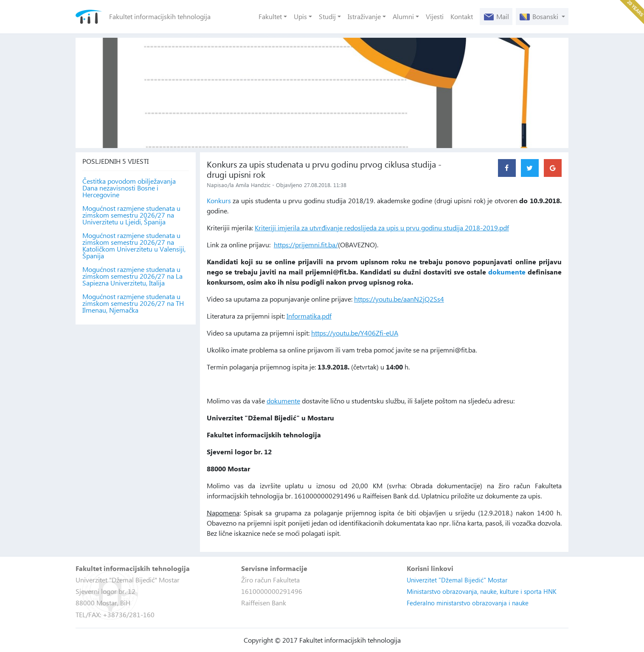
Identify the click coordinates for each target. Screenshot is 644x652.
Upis (300, 16)
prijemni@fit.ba (331, 272)
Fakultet (270, 16)
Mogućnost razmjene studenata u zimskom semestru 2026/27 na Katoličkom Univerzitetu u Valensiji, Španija (134, 246)
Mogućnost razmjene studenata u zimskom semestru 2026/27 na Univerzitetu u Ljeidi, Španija (131, 215)
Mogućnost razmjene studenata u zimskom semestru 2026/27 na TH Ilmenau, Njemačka (133, 303)
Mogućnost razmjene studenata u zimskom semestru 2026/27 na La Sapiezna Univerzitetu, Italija (132, 276)
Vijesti (435, 16)
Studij (327, 16)
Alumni (403, 16)
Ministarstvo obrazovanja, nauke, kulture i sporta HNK (482, 591)
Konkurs (219, 200)
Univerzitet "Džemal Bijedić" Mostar (457, 580)
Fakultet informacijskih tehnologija (160, 16)
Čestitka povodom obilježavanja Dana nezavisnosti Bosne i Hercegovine (129, 188)
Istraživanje (364, 16)
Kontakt (462, 16)
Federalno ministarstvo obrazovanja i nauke (468, 603)
